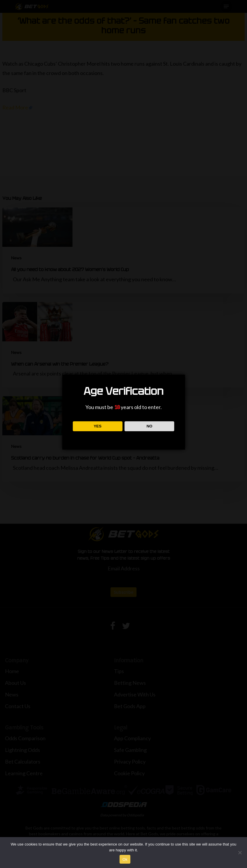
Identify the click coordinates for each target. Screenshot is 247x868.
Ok (125, 859)
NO (149, 426)
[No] (240, 853)
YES (97, 426)
